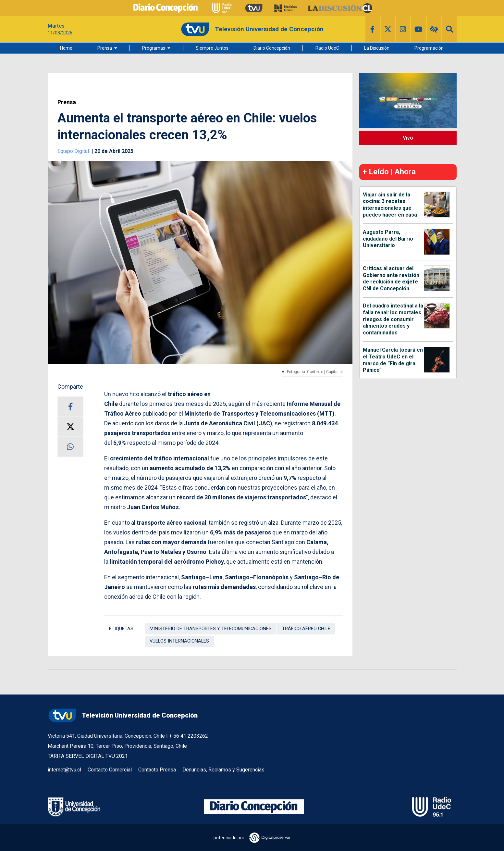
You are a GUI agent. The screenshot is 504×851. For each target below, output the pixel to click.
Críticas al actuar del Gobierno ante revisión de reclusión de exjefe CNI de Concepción (391, 278)
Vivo (408, 138)
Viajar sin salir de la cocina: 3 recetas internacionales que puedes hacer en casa (390, 205)
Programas (154, 48)
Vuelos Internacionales (179, 641)
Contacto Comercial (110, 770)
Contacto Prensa (157, 770)
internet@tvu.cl (64, 770)
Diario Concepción (272, 48)
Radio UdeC (327, 48)
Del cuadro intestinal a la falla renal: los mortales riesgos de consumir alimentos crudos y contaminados (393, 319)
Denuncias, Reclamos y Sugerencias (223, 770)
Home (66, 48)
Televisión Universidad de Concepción (123, 715)
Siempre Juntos (212, 48)
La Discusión (377, 48)
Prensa (105, 48)
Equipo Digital (74, 151)
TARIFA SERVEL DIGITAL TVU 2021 (88, 756)
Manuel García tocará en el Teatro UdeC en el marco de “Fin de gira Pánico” (393, 360)
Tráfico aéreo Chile (306, 629)
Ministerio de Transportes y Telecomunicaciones (211, 629)
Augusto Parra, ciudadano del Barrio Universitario (388, 239)
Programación (429, 48)
